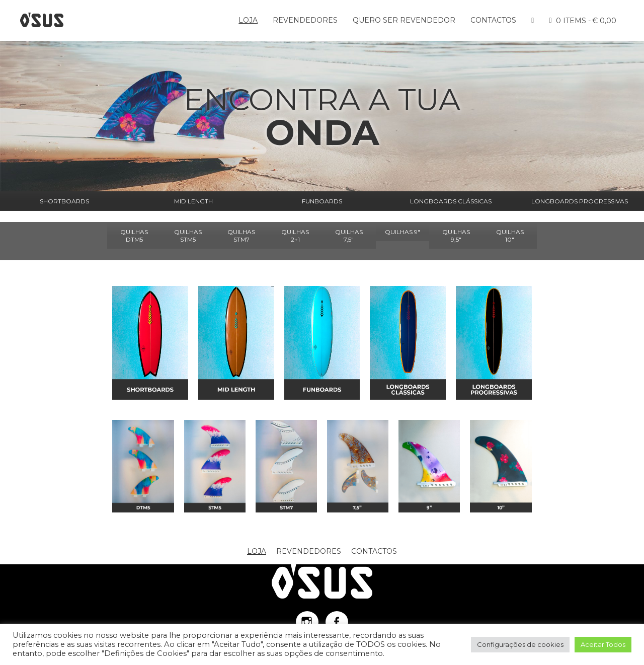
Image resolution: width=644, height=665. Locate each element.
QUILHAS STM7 (241, 236)
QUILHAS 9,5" (456, 236)
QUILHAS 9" (403, 232)
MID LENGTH (193, 201)
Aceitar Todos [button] (603, 644)
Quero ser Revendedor (404, 20)
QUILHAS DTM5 (134, 236)
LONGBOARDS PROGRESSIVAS (580, 201)
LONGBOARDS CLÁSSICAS (451, 201)
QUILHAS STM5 (188, 236)
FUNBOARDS (322, 201)
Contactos (493, 20)
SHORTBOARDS (64, 201)
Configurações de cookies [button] (520, 644)
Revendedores (305, 20)
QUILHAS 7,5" (349, 236)
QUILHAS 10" (510, 236)
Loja (248, 20)
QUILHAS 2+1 (295, 236)
